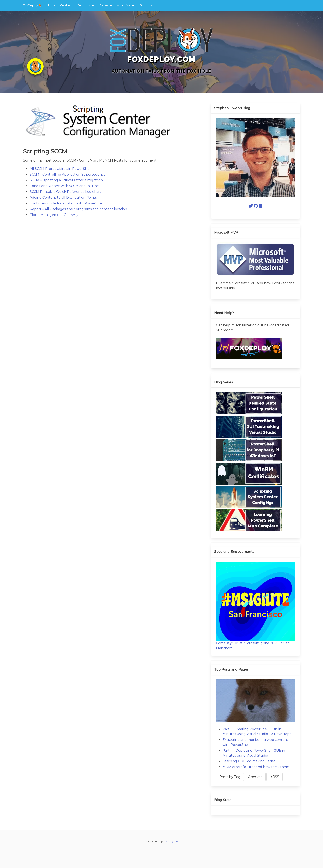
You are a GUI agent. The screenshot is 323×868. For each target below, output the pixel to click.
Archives (255, 777)
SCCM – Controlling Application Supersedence (68, 174)
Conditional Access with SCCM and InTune (64, 186)
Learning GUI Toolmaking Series (249, 761)
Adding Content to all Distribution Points (63, 197)
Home (51, 5)
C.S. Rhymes (171, 841)
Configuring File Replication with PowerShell (67, 203)
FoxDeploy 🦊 (32, 5)
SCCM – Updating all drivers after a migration (66, 180)
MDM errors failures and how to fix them (256, 767)
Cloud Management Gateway (54, 215)
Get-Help (66, 5)
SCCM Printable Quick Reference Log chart (65, 192)
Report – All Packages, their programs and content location (78, 209)
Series (104, 5)
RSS (274, 777)
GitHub (144, 5)
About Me (124, 5)
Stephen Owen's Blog (232, 108)
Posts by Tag (230, 777)
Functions (84, 5)
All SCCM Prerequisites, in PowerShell (61, 169)
